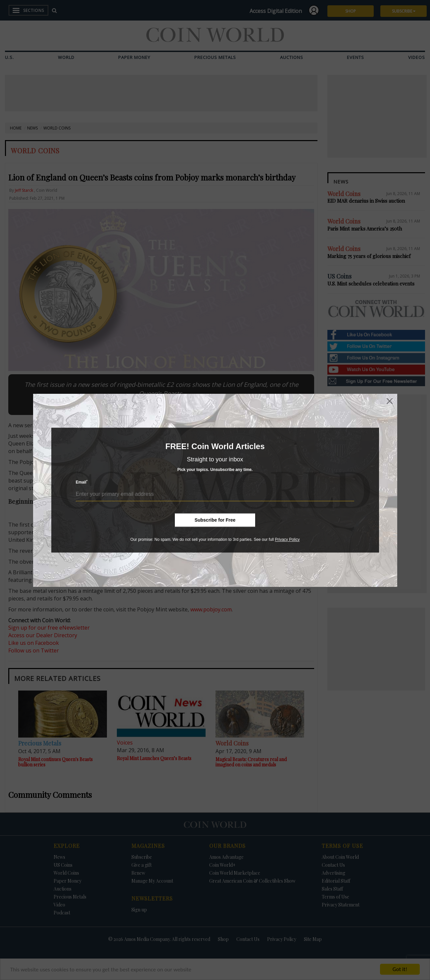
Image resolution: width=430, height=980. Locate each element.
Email (82, 482)
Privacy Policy (287, 540)
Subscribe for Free (215, 520)
